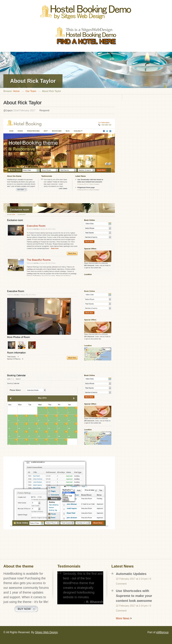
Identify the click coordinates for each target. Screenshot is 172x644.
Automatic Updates (131, 574)
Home (16, 91)
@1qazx (8, 110)
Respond (44, 110)
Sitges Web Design (46, 632)
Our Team (31, 91)
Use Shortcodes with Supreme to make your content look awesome (134, 596)
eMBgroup (162, 632)
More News (123, 618)
